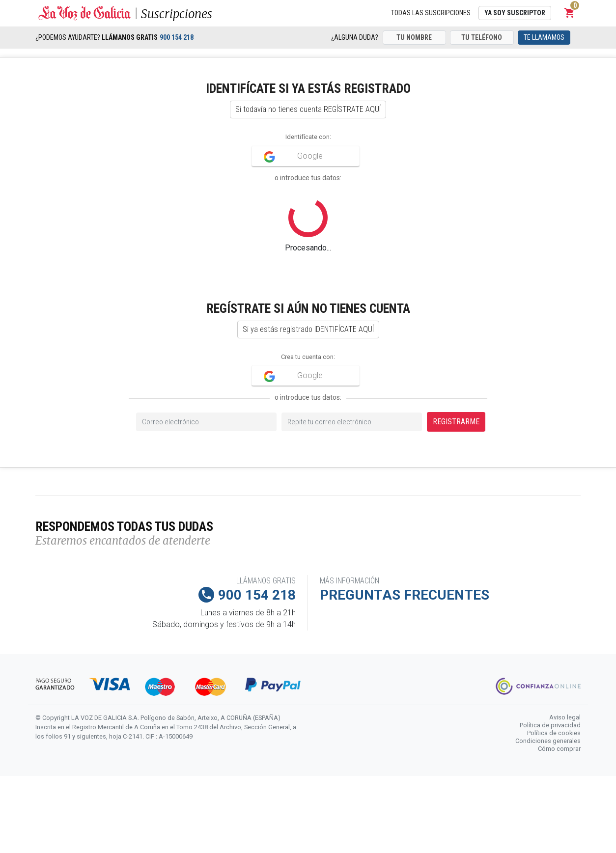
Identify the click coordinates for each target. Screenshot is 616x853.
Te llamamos (544, 37)
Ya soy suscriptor (515, 13)
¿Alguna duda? (355, 37)
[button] (570, 13)
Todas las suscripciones (431, 13)
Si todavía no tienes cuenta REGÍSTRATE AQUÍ (308, 109)
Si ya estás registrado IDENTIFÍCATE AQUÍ (308, 329)
